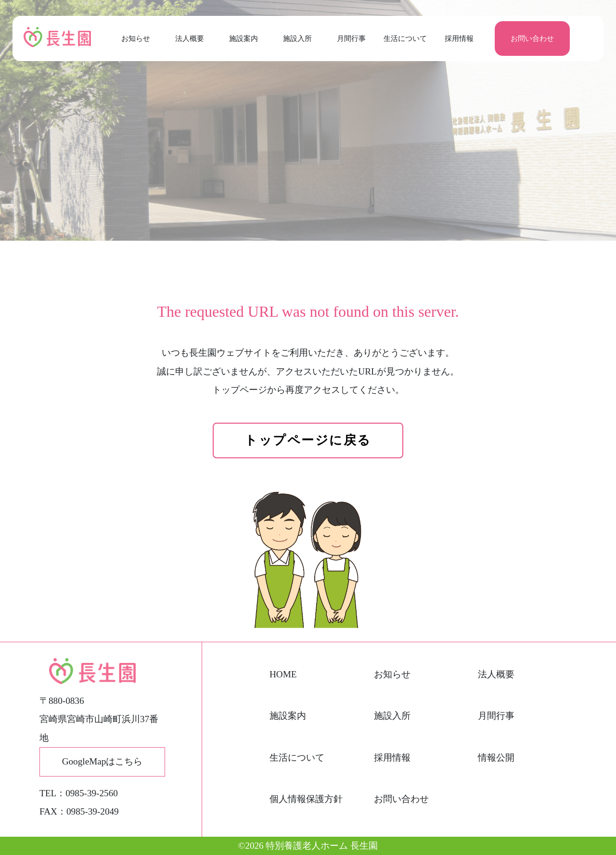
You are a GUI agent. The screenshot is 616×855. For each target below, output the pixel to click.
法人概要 (190, 39)
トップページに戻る (308, 440)
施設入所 (297, 39)
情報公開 (496, 758)
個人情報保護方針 (306, 799)
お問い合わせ (532, 39)
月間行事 (351, 39)
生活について (405, 39)
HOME (283, 674)
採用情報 (459, 39)
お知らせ (136, 39)
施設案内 (244, 39)
